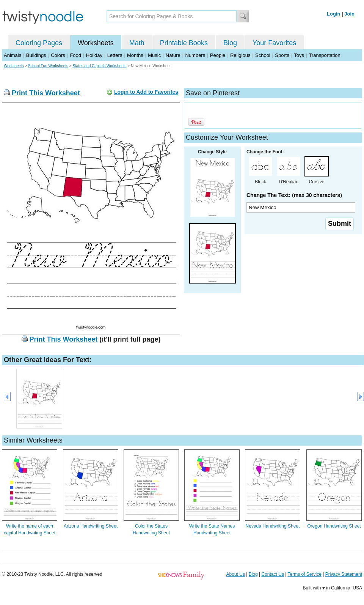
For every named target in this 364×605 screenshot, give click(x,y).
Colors (58, 55)
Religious (240, 55)
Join (349, 14)
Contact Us (273, 574)
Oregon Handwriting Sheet (334, 526)
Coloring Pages (39, 43)
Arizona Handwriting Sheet (91, 526)
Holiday (94, 55)
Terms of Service (304, 574)
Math (137, 43)
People (218, 55)
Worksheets (96, 43)
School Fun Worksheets (48, 66)
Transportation (324, 55)
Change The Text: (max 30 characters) (294, 195)
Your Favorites (274, 43)
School (263, 55)
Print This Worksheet (46, 93)
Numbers (195, 55)
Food (75, 55)
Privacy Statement (344, 574)
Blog (230, 43)
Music (154, 55)
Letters (115, 55)
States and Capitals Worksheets (99, 66)
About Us (236, 574)
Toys (299, 55)
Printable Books (184, 43)
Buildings (36, 55)
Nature (173, 55)
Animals (13, 55)
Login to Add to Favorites (146, 92)
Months (135, 55)
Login (333, 14)
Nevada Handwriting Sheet (273, 526)
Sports (282, 55)
